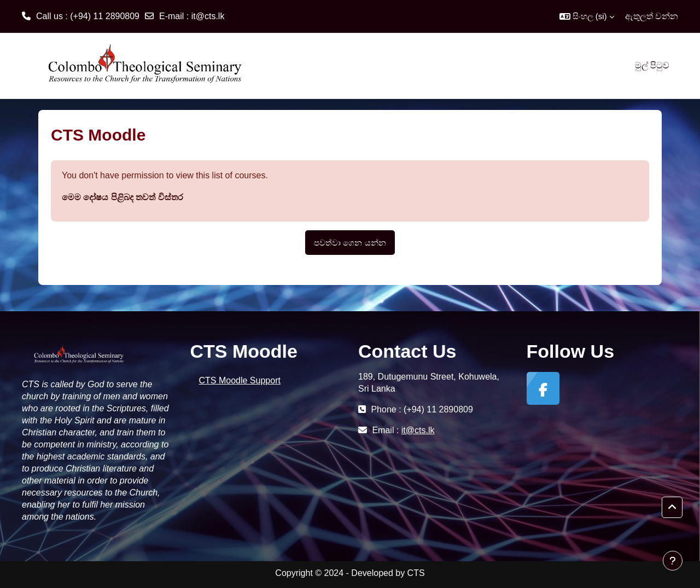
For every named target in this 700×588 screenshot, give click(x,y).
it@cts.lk (208, 16)
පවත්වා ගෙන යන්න (350, 243)
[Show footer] (673, 561)
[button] (587, 16)
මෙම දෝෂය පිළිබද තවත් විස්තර (122, 197)
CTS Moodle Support (240, 380)
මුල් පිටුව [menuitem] (652, 65)
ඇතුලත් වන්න (652, 16)
